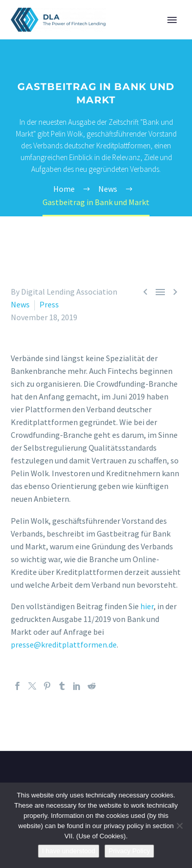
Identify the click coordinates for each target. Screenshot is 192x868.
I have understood (69, 851)
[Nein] (179, 826)
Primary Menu (172, 20)
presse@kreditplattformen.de (64, 644)
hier (147, 606)
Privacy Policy (129, 851)
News (20, 304)
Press (49, 304)
